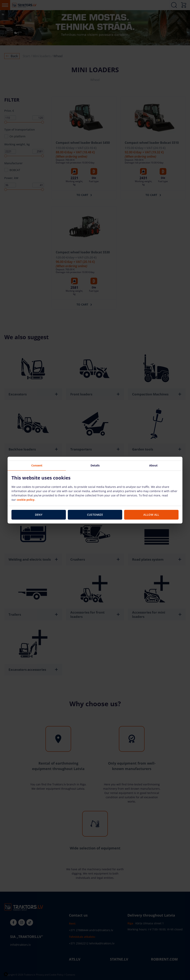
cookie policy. (26, 500)
